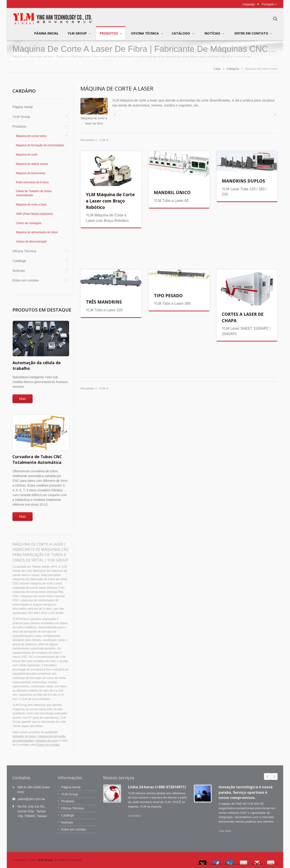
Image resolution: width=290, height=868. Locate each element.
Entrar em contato (48, 745)
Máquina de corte (27, 155)
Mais (23, 399)
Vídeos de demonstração (31, 242)
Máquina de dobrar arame (32, 164)
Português (266, 4)
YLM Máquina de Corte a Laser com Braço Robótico (110, 201)
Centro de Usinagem (29, 223)
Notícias (214, 33)
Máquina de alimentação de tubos (37, 232)
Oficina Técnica (147, 33)
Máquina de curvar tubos (31, 136)
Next (274, 777)
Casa (217, 69)
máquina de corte (47, 741)
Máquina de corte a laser (31, 205)
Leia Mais (134, 816)
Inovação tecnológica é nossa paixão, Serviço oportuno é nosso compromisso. (246, 792)
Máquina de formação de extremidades (40, 145)
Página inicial (46, 33)
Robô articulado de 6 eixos (32, 182)
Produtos (111, 33)
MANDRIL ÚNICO (172, 192)
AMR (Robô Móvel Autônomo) (34, 214)
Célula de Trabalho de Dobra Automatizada (34, 193)
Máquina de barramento (31, 173)
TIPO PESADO (168, 296)
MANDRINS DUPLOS (243, 181)
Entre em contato (253, 33)
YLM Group (79, 33)
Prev (267, 777)
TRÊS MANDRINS (104, 302)
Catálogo (183, 33)
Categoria (233, 69)
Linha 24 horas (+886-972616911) (157, 787)
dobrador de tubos (24, 736)
